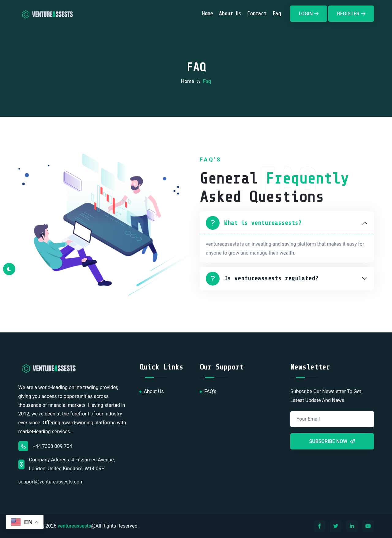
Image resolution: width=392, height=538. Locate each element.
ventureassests (74, 526)
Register (351, 14)
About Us (230, 14)
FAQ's (210, 391)
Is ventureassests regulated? (262, 279)
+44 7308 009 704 (45, 446)
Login (309, 14)
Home (207, 14)
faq (277, 14)
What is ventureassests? (254, 223)
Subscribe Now (332, 441)
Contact (257, 14)
